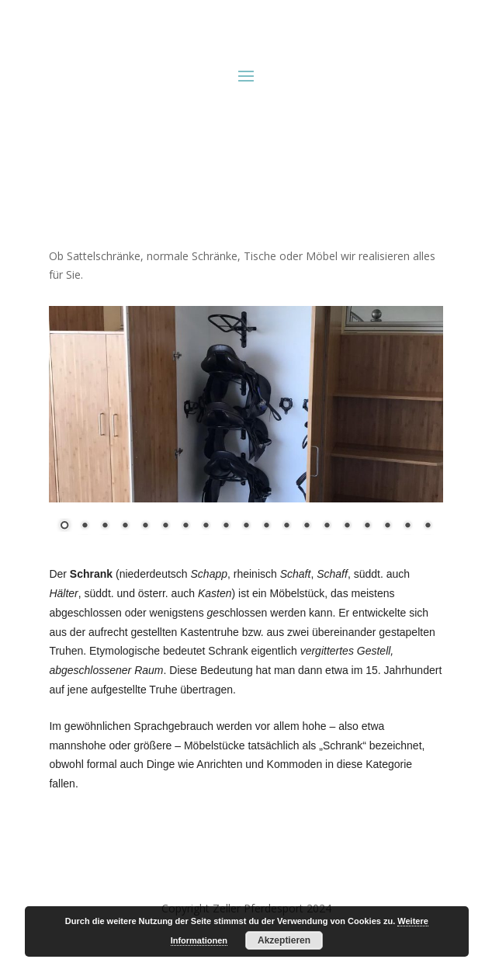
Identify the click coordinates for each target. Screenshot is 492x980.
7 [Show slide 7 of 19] (185, 526)
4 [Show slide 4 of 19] (125, 526)
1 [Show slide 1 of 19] (64, 526)
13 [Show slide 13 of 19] (307, 526)
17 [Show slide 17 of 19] (387, 526)
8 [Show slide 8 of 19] (206, 526)
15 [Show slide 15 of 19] (347, 526)
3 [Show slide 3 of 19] (105, 526)
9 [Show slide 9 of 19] (226, 526)
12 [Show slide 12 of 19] (286, 526)
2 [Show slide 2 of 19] (85, 526)
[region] (246, 429)
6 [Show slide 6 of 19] (165, 526)
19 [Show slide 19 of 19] (428, 526)
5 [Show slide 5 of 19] (145, 526)
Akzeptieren (284, 940)
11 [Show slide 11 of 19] (266, 526)
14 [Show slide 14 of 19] (327, 526)
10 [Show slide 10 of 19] (246, 526)
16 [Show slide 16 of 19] (367, 526)
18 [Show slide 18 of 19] (407, 526)
